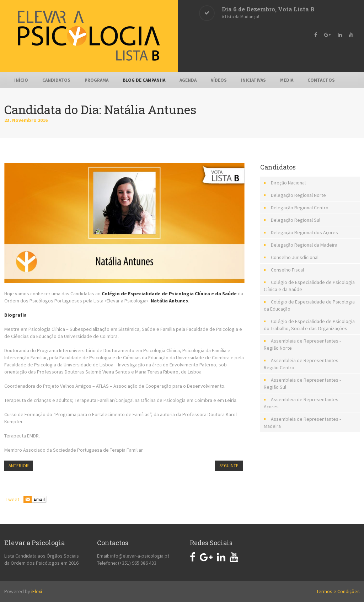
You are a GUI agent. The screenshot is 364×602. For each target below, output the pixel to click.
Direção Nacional (288, 183)
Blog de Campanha (144, 80)
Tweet (12, 499)
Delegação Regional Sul (296, 220)
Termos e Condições (338, 591)
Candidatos (56, 80)
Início (21, 80)
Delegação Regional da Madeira (304, 245)
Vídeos (219, 80)
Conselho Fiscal (287, 270)
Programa (97, 80)
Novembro (25, 120)
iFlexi (37, 591)
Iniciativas (253, 80)
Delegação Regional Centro (300, 208)
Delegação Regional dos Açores (304, 232)
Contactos (321, 80)
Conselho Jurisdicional (295, 257)
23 (8, 120)
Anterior (19, 466)
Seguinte (229, 466)
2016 (43, 120)
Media (287, 80)
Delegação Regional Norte (298, 195)
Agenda (188, 80)
